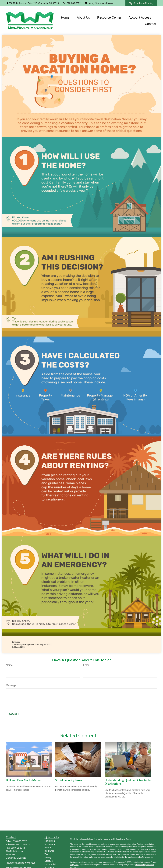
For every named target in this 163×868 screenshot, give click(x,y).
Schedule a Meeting (141, 3)
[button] (65, 17)
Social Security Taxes (69, 780)
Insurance (49, 851)
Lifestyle (49, 861)
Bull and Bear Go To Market (24, 780)
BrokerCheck (125, 839)
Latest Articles (51, 864)
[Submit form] (14, 714)
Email (86, 665)
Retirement (50, 841)
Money (48, 858)
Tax (46, 854)
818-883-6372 (72, 3)
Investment (50, 844)
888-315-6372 (23, 844)
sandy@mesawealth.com (99, 3)
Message (11, 685)
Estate (48, 848)
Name (9, 665)
